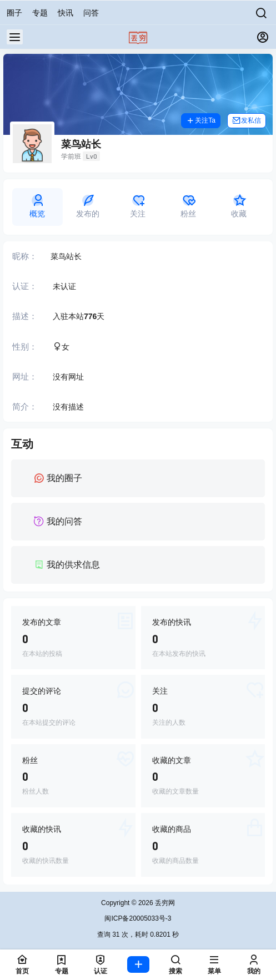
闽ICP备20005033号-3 (138, 918)
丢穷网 (164, 903)
